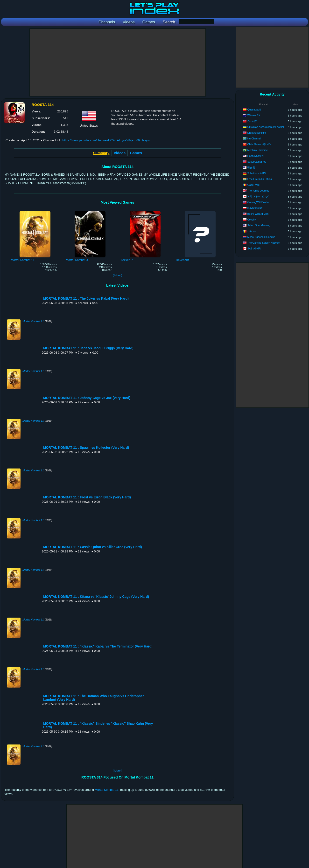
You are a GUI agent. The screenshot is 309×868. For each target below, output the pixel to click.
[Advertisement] (118, 62)
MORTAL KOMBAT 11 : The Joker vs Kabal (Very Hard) (86, 299)
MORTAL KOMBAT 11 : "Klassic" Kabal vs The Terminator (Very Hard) (98, 646)
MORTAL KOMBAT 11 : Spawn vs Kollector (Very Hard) (86, 448)
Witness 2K (254, 115)
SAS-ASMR (254, 248)
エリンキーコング (258, 196)
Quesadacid (254, 110)
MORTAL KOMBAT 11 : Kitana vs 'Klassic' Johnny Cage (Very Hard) (96, 597)
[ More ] (117, 275)
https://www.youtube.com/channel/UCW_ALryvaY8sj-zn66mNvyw (106, 140)
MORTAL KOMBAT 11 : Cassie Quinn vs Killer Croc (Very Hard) (93, 547)
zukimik (251, 231)
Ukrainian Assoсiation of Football (266, 127)
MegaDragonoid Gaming (261, 237)
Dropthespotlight (256, 133)
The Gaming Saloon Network (264, 243)
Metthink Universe (257, 150)
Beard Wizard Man (258, 214)
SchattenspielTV (256, 173)
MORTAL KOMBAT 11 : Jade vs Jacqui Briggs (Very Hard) (88, 348)
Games (136, 153)
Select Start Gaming (259, 225)
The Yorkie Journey (258, 191)
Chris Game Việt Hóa (259, 144)
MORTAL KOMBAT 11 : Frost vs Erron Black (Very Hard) (87, 497)
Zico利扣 (252, 121)
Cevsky (251, 220)
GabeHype (253, 185)
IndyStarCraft (255, 208)
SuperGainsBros (257, 162)
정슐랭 (251, 167)
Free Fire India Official (260, 179)
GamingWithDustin (258, 202)
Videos (120, 153)
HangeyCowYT (256, 156)
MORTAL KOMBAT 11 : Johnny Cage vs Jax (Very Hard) (87, 398)
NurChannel (254, 138)
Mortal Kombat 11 (33, 321)
